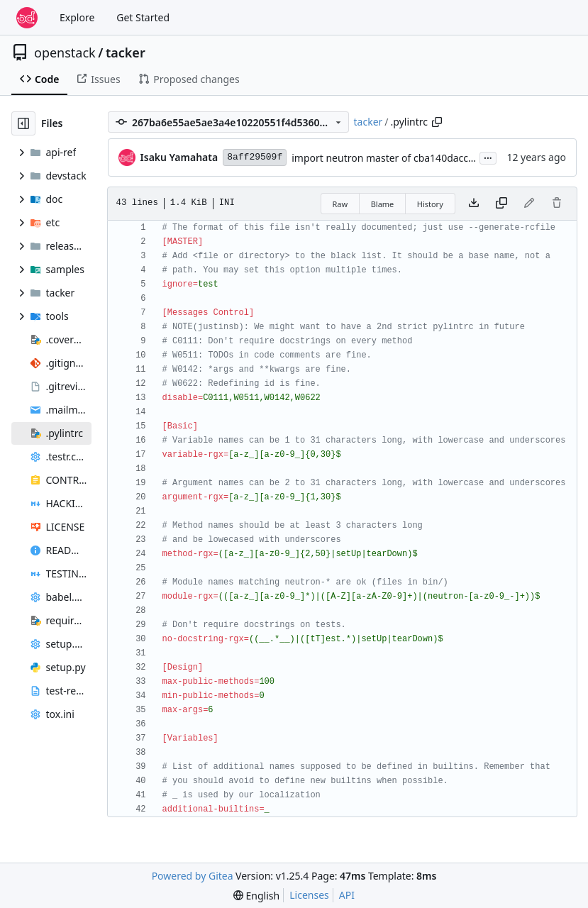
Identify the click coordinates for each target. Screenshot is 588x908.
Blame (383, 204)
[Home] (27, 18)
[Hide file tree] (23, 123)
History (430, 204)
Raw (340, 204)
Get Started (143, 17)
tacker (126, 52)
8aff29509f (255, 157)
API (347, 895)
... (488, 157)
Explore (77, 17)
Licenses (309, 895)
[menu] (256, 896)
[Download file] (474, 204)
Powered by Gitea (193, 876)
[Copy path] (437, 122)
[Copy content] (501, 204)
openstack (65, 52)
